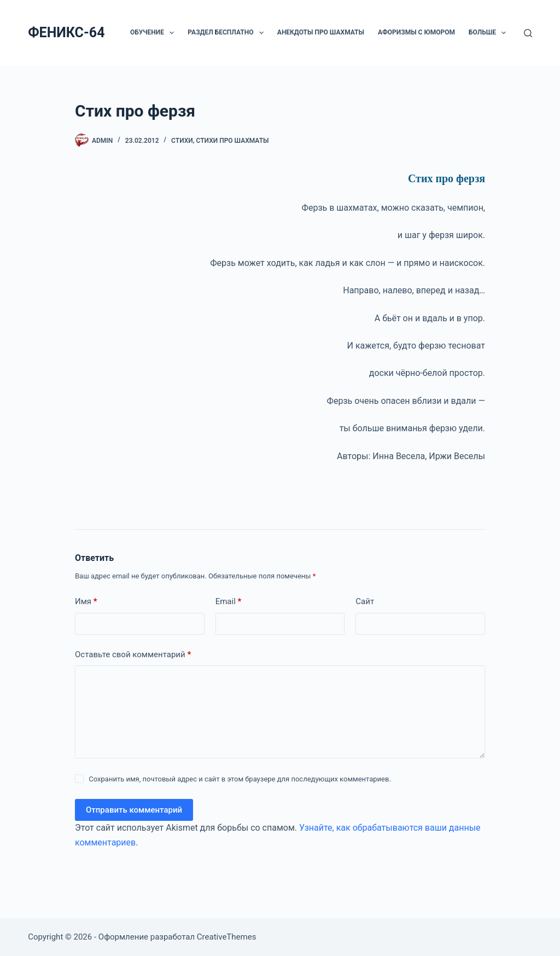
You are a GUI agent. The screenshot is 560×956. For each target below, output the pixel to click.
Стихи (182, 141)
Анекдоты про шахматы (321, 32)
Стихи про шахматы (233, 141)
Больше (489, 33)
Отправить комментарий (134, 810)
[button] (172, 33)
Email (229, 602)
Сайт (365, 601)
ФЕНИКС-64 (66, 33)
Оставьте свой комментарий (133, 655)
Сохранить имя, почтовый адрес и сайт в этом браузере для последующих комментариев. (240, 779)
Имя (86, 602)
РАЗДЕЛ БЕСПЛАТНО (227, 33)
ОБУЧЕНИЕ (154, 33)
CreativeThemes (227, 937)
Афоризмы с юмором (416, 32)
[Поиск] (528, 33)
